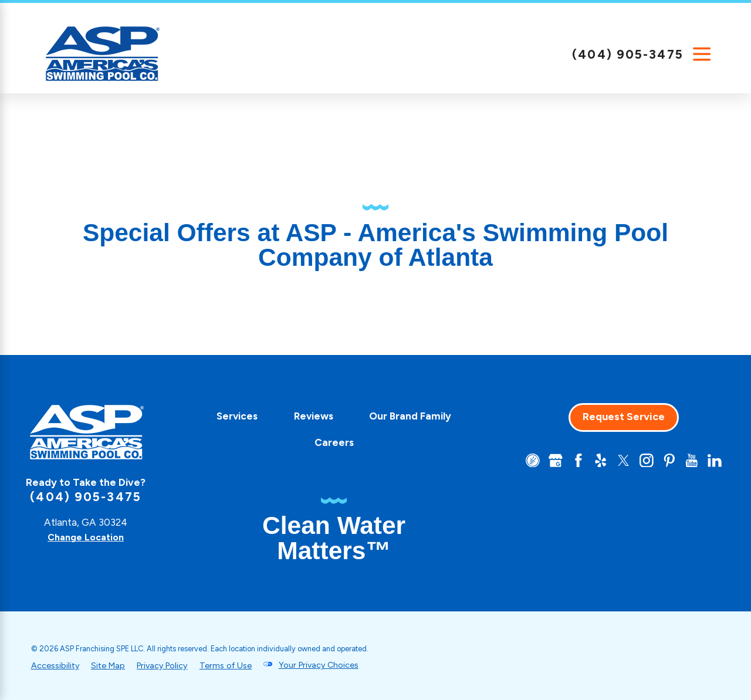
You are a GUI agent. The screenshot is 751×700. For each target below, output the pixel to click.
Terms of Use (236, 665)
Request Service (619, 417)
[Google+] (547, 461)
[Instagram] (643, 461)
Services (232, 416)
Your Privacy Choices (332, 665)
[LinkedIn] (714, 461)
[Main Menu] (702, 54)
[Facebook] (571, 461)
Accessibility (56, 665)
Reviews (308, 416)
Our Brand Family (405, 416)
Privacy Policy (169, 665)
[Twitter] (619, 461)
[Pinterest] (667, 461)
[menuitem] (232, 416)
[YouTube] (691, 461)
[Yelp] (595, 461)
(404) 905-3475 (628, 54)
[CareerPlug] (524, 461)
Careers (329, 442)
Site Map (111, 665)
